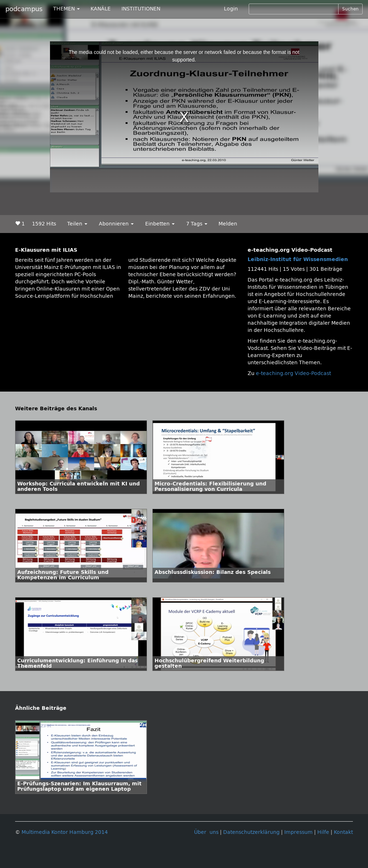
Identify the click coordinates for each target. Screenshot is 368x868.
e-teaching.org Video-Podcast (293, 373)
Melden (228, 224)
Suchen (350, 9)
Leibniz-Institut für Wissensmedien (298, 259)
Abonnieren (116, 224)
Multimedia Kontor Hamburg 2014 (65, 832)
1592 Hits (44, 224)
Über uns (206, 832)
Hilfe (323, 832)
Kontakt (343, 832)
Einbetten (160, 224)
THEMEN (66, 9)
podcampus (24, 9)
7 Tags (197, 224)
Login (231, 9)
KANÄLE (101, 9)
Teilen (77, 224)
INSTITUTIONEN (141, 9)
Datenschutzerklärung (251, 832)
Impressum (298, 832)
